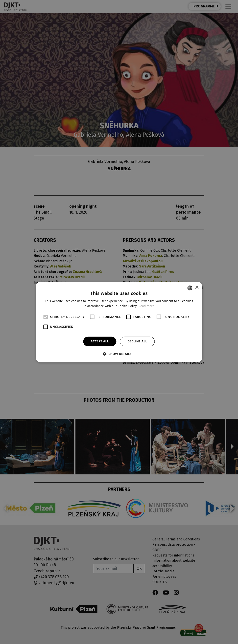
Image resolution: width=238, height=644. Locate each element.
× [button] (197, 288)
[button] (119, 354)
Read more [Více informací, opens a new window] (146, 306)
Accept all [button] (100, 341)
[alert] (119, 322)
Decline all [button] (137, 341)
